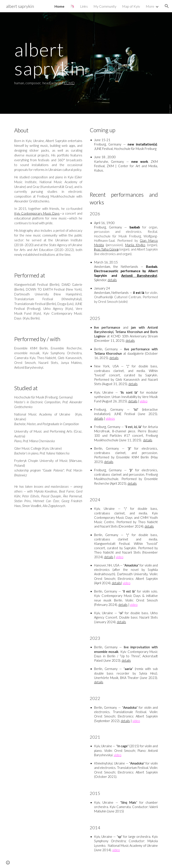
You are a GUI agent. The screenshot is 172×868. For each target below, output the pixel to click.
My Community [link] (105, 6)
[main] (86, 63)
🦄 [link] (72, 6)
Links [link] (84, 6)
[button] (167, 6)
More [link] (150, 6)
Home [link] (59, 6)
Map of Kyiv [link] (131, 6)
